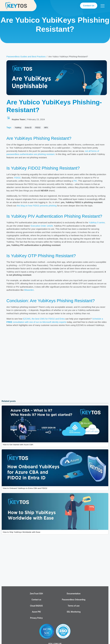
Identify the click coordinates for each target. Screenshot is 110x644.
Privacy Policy (36, 618)
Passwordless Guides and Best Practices (26, 56)
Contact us (36, 600)
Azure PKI (36, 612)
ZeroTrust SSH (36, 594)
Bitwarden (29, 290)
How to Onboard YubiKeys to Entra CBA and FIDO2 (25, 488)
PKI (75, 181)
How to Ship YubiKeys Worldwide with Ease (22, 532)
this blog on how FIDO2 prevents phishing (37, 206)
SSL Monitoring (74, 612)
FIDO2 (17, 178)
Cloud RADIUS (36, 606)
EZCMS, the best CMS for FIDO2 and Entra (44, 319)
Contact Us (89, 6)
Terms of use (74, 606)
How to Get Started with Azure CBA (18, 445)
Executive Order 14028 (42, 226)
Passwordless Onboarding (74, 600)
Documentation (74, 594)
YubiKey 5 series (97, 222)
